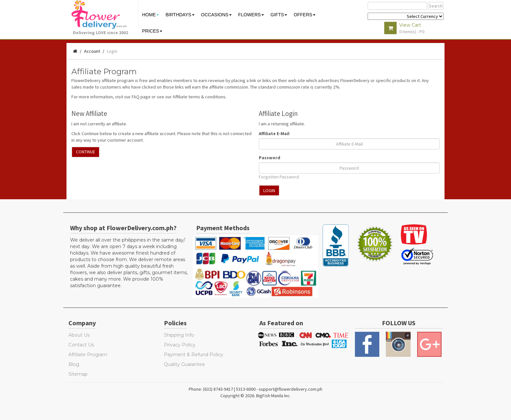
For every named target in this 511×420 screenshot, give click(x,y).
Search (436, 6)
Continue (86, 152)
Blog (74, 364)
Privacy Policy (180, 345)
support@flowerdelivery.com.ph (291, 389)
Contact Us (81, 345)
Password (270, 158)
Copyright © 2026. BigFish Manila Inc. (255, 396)
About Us (79, 335)
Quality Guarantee (184, 364)
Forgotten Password (279, 177)
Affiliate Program (88, 355)
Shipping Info (179, 335)
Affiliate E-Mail (274, 133)
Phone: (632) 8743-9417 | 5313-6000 (222, 389)
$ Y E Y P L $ (406, 16)
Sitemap (78, 374)
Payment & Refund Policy (194, 355)
